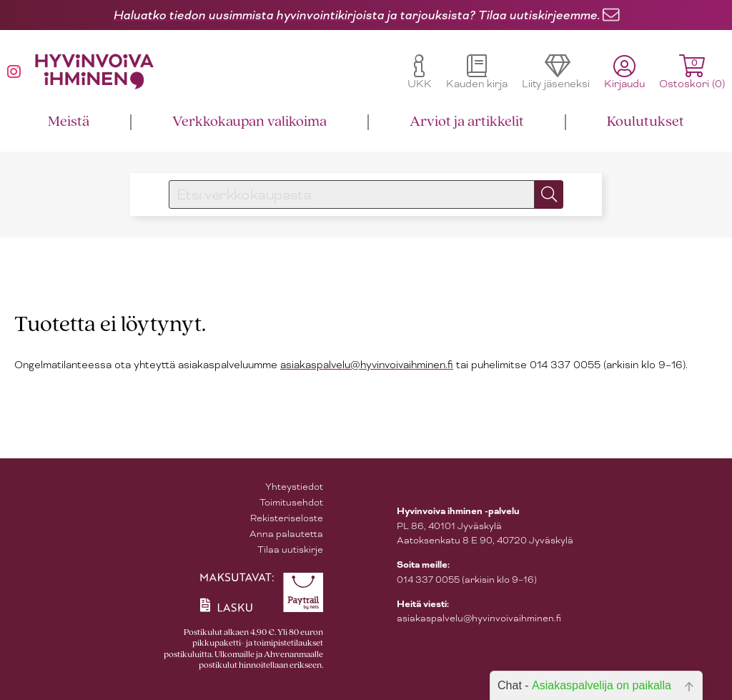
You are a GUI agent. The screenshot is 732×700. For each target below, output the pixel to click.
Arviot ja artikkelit (467, 122)
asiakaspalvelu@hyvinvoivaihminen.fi (367, 365)
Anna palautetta (286, 534)
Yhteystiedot (294, 487)
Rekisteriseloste (287, 518)
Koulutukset (646, 122)
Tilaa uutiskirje (290, 549)
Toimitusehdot (291, 502)
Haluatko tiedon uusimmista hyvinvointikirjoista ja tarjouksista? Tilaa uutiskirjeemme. (356, 15)
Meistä (69, 122)
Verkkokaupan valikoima (249, 122)
